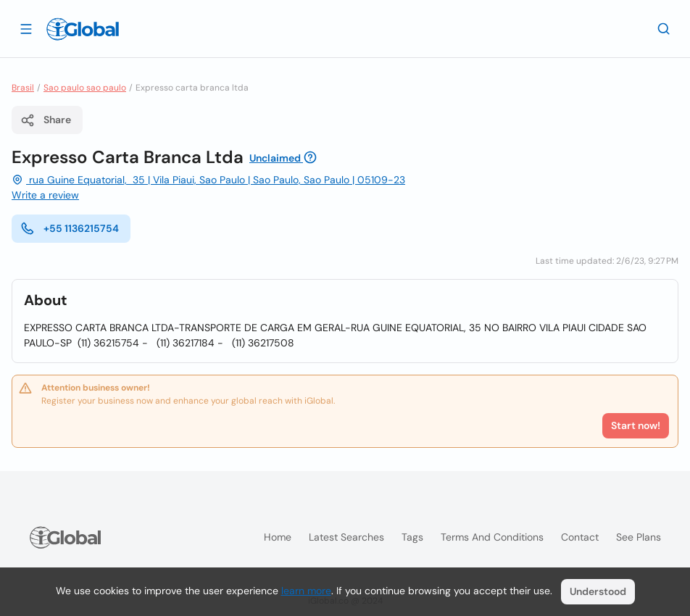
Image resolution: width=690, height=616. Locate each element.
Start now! (636, 425)
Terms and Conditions (492, 537)
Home (278, 537)
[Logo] (83, 29)
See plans (639, 537)
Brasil (23, 88)
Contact (580, 537)
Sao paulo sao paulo (85, 88)
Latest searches (346, 537)
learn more (306, 591)
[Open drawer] (26, 28)
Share (46, 120)
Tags (412, 537)
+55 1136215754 (70, 228)
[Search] (664, 28)
